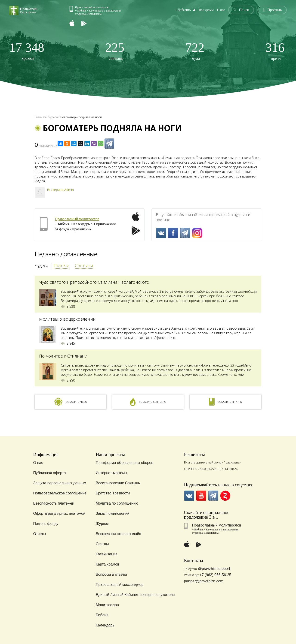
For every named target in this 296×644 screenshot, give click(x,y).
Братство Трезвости (113, 493)
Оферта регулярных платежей (59, 513)
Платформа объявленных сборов (125, 463)
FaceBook (173, 233)
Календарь (105, 625)
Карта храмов (107, 564)
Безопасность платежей (54, 503)
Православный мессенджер (120, 585)
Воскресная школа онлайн (118, 534)
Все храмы (206, 10)
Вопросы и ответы (111, 574)
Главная (40, 117)
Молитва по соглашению (117, 503)
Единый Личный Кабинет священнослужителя (135, 595)
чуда (195, 51)
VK (161, 233)
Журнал (102, 524)
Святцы (102, 544)
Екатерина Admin (60, 190)
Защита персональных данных (60, 483)
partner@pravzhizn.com (204, 581)
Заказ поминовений (113, 513)
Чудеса (41, 265)
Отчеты (40, 534)
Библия (102, 615)
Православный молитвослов (77, 219)
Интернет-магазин (111, 473)
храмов (27, 51)
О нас (221, 10)
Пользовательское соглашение (60, 493)
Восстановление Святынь (118, 483)
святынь (115, 51)
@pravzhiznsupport (214, 569)
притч (275, 51)
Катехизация (107, 554)
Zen (225, 496)
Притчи (62, 265)
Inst (197, 233)
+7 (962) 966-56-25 (215, 575)
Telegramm (185, 233)
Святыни (84, 265)
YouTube (201, 496)
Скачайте (193, 512)
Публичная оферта (50, 473)
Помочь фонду (46, 524)
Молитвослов (107, 605)
